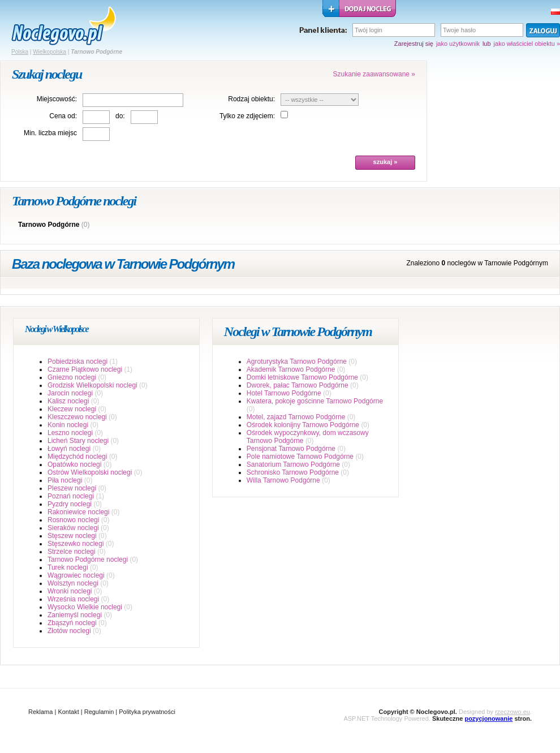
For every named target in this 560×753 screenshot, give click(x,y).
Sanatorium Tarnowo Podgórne (293, 464)
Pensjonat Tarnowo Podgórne (291, 449)
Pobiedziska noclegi (77, 362)
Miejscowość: (57, 99)
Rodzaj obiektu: (251, 99)
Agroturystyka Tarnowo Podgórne (297, 362)
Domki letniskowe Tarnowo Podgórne (302, 377)
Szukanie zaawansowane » (374, 74)
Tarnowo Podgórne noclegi (88, 560)
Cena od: (63, 116)
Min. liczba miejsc (50, 133)
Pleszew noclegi (72, 488)
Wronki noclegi (70, 591)
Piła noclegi (65, 480)
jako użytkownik (458, 44)
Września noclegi (73, 599)
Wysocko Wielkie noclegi (85, 607)
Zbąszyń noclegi (72, 623)
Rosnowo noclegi (73, 520)
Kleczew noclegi (72, 409)
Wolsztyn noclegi (73, 583)
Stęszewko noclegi (76, 544)
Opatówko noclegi (74, 464)
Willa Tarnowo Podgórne (283, 480)
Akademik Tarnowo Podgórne (291, 369)
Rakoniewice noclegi (78, 512)
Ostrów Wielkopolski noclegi (90, 472)
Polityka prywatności (147, 712)
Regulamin (99, 712)
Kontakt (68, 712)
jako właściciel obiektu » (527, 44)
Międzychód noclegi (77, 457)
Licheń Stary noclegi (78, 441)
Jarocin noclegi (70, 393)
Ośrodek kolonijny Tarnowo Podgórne (303, 425)
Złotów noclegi (69, 631)
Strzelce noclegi (72, 552)
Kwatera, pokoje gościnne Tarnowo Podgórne (315, 401)
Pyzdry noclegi (70, 504)
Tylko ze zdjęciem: (247, 116)
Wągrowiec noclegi (76, 575)
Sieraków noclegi (73, 528)
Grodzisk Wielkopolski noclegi (92, 385)
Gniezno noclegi (72, 377)
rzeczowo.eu (512, 712)
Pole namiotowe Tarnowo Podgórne (300, 457)
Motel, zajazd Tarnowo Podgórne (296, 417)
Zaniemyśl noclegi (75, 615)
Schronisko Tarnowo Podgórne (293, 472)
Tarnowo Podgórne (49, 225)
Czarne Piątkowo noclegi (85, 369)
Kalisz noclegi (68, 401)
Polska (20, 52)
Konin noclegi (68, 425)
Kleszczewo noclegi (77, 417)
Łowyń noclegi (69, 449)
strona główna (64, 26)
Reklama (40, 712)
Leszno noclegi (70, 433)
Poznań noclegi (71, 496)
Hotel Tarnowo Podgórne (284, 393)
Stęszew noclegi (72, 536)
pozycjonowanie (488, 718)
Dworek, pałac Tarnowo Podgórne (298, 385)
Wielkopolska (49, 52)
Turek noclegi (68, 567)
